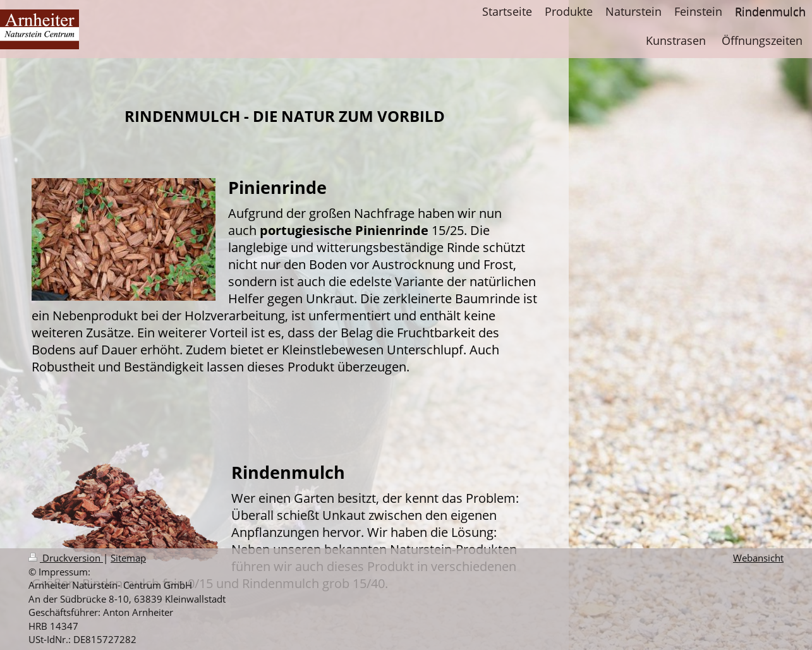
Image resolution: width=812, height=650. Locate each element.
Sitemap (128, 558)
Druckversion (66, 558)
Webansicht (758, 558)
